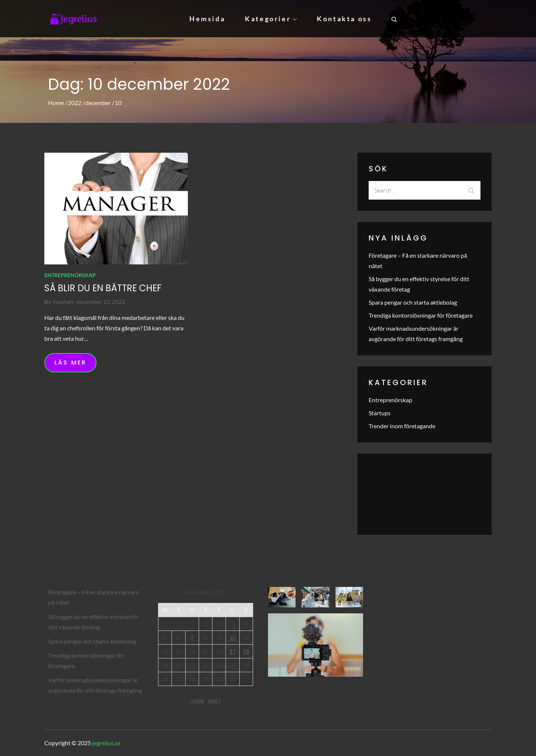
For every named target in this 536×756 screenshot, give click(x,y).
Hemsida (207, 19)
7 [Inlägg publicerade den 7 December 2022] (192, 637)
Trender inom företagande (402, 426)
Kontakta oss (344, 19)
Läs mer (70, 363)
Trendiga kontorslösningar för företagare (421, 315)
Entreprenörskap (70, 275)
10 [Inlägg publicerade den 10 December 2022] (233, 637)
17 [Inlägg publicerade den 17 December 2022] (233, 651)
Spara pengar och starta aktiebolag (413, 302)
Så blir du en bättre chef (103, 288)
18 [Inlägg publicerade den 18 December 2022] (246, 651)
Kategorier (271, 19)
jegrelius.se (106, 743)
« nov (198, 700)
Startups (380, 413)
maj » (214, 700)
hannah (63, 301)
